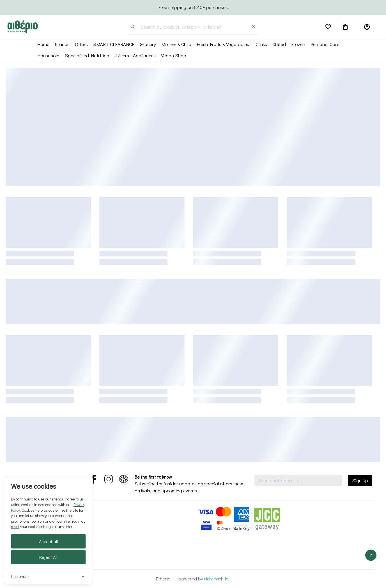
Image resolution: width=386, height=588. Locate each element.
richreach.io (216, 579)
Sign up (360, 480)
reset (15, 526)
